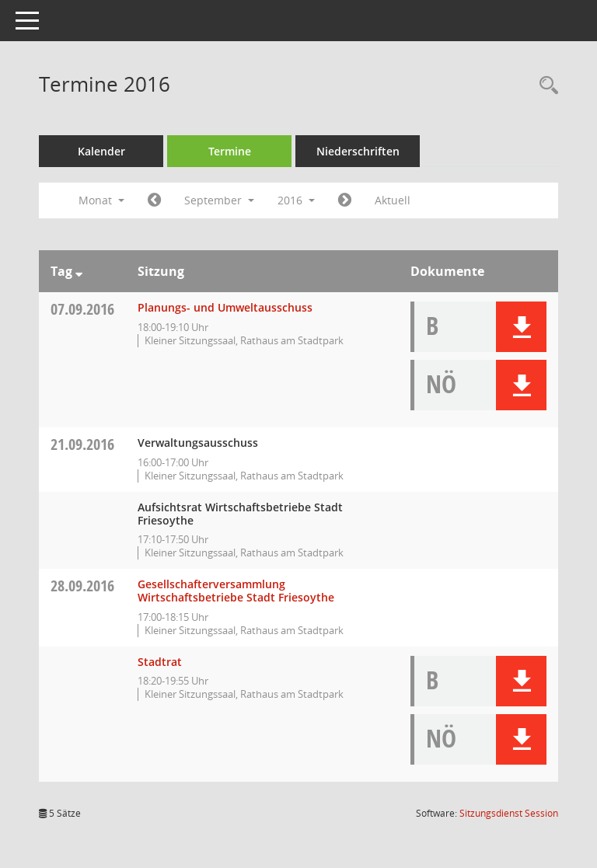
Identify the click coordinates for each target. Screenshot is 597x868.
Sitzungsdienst (509, 813)
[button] (521, 327)
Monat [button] (101, 200)
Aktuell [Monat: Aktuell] (393, 200)
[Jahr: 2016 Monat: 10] (345, 200)
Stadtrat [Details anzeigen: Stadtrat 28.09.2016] (160, 662)
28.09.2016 (82, 586)
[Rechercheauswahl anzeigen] (545, 86)
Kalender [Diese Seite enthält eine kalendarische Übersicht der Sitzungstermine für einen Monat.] (101, 151)
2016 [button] (296, 200)
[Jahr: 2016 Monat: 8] (154, 200)
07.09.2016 (82, 309)
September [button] (219, 200)
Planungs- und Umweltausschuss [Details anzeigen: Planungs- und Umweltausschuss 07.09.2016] (225, 307)
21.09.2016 (82, 444)
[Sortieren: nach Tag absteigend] (79, 271)
